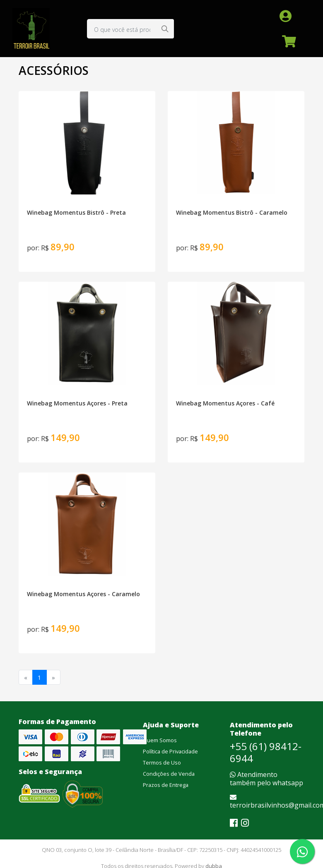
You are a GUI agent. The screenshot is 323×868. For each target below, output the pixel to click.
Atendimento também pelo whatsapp (266, 778)
